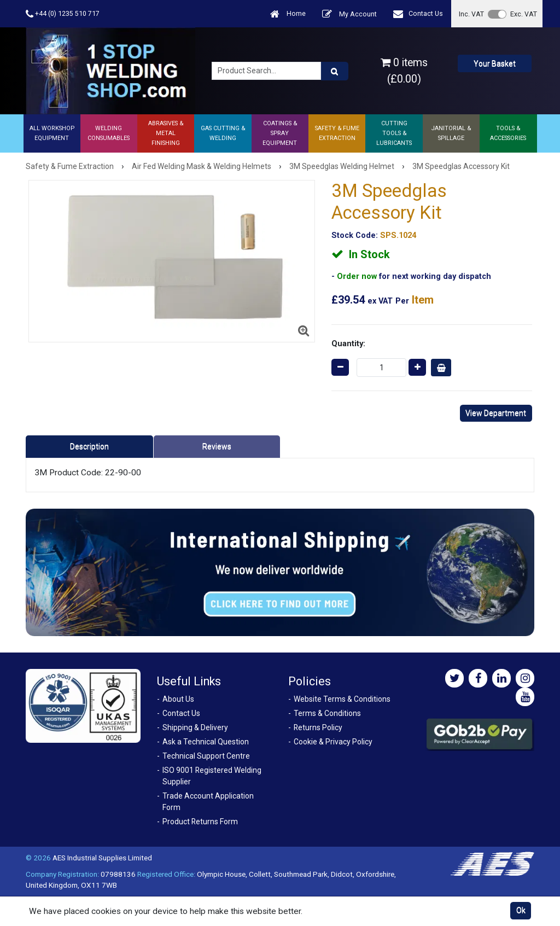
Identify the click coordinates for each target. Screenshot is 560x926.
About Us (178, 699)
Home (288, 14)
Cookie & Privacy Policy (333, 742)
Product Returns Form (200, 822)
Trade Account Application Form (208, 802)
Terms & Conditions (327, 713)
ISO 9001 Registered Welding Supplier (212, 776)
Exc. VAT (524, 14)
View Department (496, 413)
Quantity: (348, 343)
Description (89, 446)
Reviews (217, 446)
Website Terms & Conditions (342, 699)
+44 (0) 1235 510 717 (63, 14)
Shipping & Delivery (195, 727)
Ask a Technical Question (206, 742)
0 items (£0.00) (404, 71)
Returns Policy (318, 727)
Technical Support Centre (206, 756)
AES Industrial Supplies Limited (102, 858)
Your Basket (495, 63)
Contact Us (418, 14)
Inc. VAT (471, 14)
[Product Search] (335, 71)
